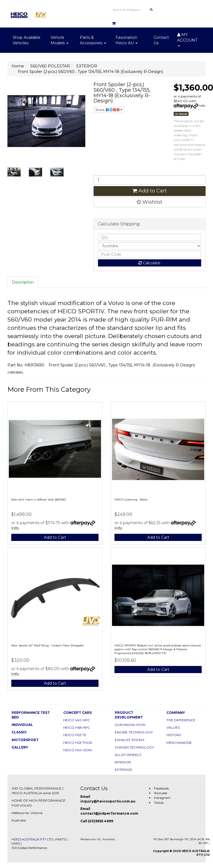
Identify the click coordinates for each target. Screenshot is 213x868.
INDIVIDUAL (22, 725)
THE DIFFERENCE (181, 720)
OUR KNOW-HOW (130, 725)
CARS (16, 843)
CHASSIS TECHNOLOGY (134, 747)
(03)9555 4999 (101, 821)
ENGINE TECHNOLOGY (134, 732)
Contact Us (161, 40)
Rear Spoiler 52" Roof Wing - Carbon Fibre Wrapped (47, 645)
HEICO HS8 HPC (77, 727)
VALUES (173, 727)
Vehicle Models (60, 40)
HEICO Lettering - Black (131, 500)
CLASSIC (19, 732)
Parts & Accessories (93, 40)
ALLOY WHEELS (128, 755)
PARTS (61, 839)
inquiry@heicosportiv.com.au (108, 801)
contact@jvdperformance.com (109, 813)
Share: (109, 110)
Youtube (160, 793)
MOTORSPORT (25, 740)
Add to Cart (150, 191)
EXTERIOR (123, 770)
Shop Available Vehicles (27, 40)
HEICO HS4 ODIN (77, 750)
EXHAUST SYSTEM (129, 740)
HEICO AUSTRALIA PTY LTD (32, 839)
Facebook (161, 788)
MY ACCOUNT (187, 39)
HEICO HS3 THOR (78, 743)
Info (202, 106)
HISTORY (174, 735)
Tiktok (159, 803)
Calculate (149, 263)
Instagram (162, 798)
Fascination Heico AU (127, 40)
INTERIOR (123, 762)
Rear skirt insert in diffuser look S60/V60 (38, 500)
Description (23, 282)
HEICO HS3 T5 (75, 735)
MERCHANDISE (179, 743)
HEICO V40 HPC (77, 720)
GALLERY (20, 747)
